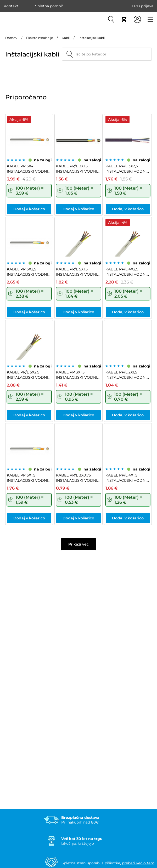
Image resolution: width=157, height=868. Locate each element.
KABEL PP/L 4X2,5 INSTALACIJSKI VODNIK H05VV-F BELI (127, 272)
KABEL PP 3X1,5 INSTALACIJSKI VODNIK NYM (78, 375)
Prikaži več (78, 544)
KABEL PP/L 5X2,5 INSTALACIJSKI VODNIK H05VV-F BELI (29, 375)
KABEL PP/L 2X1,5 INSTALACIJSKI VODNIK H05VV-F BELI (127, 375)
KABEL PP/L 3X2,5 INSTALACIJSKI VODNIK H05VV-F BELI (127, 169)
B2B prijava (143, 6)
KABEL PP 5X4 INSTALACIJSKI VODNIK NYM (29, 169)
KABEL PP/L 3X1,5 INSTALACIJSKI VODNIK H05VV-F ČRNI (78, 169)
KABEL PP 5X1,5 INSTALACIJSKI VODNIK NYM (29, 478)
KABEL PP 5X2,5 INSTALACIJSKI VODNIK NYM (29, 272)
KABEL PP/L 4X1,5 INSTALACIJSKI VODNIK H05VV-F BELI (127, 478)
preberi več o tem (138, 863)
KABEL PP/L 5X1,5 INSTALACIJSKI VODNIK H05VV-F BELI (78, 272)
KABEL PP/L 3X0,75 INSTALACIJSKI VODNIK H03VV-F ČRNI (78, 478)
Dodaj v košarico (29, 209)
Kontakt (11, 6)
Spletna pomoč (49, 6)
